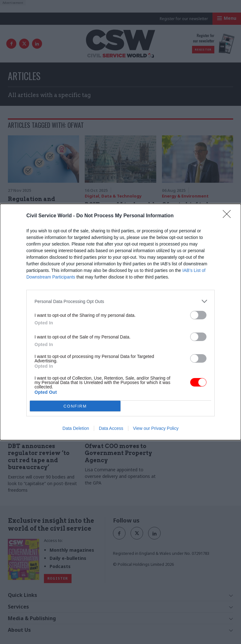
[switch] (198, 315)
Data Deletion (76, 428)
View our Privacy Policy (156, 428)
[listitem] (120, 301)
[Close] (229, 216)
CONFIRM (75, 406)
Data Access (111, 428)
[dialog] (120, 322)
